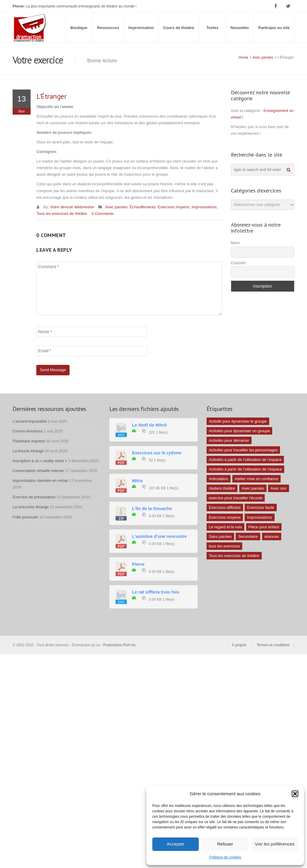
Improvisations (204, 207)
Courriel (238, 263)
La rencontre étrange (31, 507)
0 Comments (103, 214)
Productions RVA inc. (120, 645)
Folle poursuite (25, 517)
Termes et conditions (273, 645)
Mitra (137, 481)
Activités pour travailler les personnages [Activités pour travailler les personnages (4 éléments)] (243, 450)
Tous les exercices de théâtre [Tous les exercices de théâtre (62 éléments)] (234, 556)
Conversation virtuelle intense (38, 471)
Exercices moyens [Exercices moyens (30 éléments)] (225, 517)
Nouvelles (240, 28)
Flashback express (29, 441)
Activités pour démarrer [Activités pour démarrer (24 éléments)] (229, 440)
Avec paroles (263, 57)
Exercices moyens (173, 207)
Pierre (138, 564)
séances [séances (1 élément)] (272, 537)
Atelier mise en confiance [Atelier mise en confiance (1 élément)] (256, 479)
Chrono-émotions (28, 431)
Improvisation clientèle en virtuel (40, 481)
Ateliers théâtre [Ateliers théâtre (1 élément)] (222, 488)
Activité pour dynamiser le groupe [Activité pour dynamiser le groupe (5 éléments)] (238, 421)
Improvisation (141, 28)
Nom (235, 243)
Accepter (176, 844)
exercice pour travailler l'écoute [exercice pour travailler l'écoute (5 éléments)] (236, 498)
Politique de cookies (225, 857)
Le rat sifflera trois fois (156, 592)
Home (243, 57)
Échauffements (143, 207)
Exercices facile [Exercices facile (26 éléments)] (261, 507)
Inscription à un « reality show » (40, 461)
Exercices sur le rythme (157, 453)
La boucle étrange (28, 451)
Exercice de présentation (34, 497)
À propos (239, 645)
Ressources (108, 28)
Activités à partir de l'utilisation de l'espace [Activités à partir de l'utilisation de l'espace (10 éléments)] (245, 460)
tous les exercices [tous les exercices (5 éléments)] (224, 546)
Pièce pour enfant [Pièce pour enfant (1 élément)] (264, 527)
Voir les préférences (275, 844)
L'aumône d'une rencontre (159, 536)
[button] (295, 794)
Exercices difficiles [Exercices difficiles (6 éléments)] (225, 507)
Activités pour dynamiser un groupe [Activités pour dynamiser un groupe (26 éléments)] (240, 431)
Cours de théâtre (179, 28)
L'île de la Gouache (152, 509)
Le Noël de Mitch (149, 425)
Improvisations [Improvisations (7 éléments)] (260, 517)
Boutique (79, 28)
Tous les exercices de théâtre (62, 214)
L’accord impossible (30, 421)
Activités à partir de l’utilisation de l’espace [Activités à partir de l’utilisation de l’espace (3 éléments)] (246, 469)
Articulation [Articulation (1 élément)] (219, 479)
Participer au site (274, 28)
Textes (212, 28)
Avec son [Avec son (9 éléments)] (278, 488)
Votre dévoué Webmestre (72, 207)
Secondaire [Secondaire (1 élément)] (248, 537)
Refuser (225, 844)
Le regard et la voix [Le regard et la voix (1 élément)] (226, 527)
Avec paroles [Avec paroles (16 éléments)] (253, 488)
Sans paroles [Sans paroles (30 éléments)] (220, 537)
